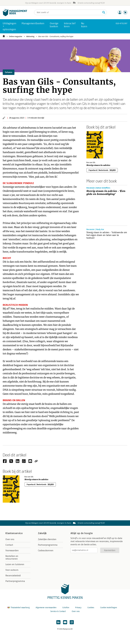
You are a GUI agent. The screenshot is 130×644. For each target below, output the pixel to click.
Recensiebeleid (13, 576)
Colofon (66, 608)
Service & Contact (58, 611)
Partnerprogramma (15, 581)
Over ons (10, 539)
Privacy (78, 608)
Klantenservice (14, 533)
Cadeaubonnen (46, 550)
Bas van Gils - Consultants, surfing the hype (56, 36)
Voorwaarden (12, 550)
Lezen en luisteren (15, 564)
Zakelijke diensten (47, 539)
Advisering (30, 36)
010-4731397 (121, 23)
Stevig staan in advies (98, 165)
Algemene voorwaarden (46, 608)
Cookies (91, 608)
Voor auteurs (12, 570)
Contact (9, 545)
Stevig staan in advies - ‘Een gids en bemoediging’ (106, 193)
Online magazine (16, 36)
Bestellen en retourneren (12, 557)
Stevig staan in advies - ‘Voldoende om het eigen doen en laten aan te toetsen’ (107, 235)
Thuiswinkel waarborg (19, 608)
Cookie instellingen (109, 608)
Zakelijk (42, 533)
